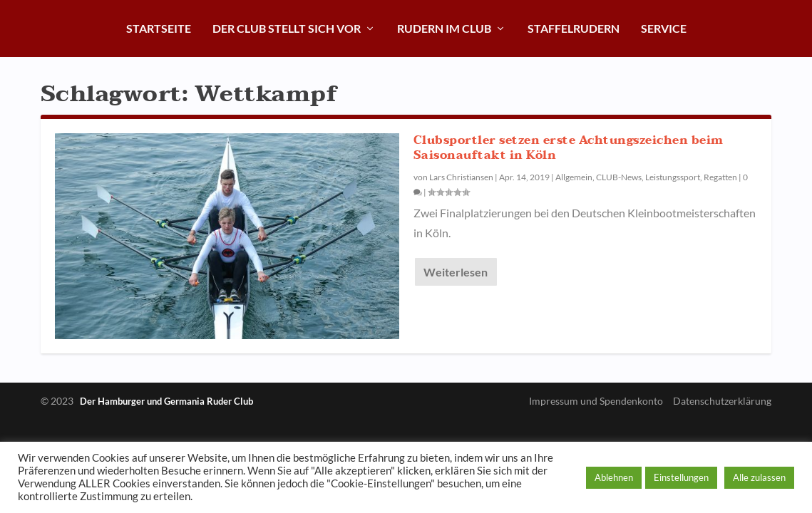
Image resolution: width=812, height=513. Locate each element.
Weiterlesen (456, 272)
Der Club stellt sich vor (287, 28)
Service (664, 28)
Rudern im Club (444, 28)
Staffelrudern (574, 28)
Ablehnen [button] (614, 477)
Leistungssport (673, 177)
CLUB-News (619, 177)
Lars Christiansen (461, 177)
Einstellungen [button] (681, 477)
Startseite (159, 28)
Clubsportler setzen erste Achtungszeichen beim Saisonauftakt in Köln (569, 148)
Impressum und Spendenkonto (596, 401)
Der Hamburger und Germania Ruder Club (166, 401)
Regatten (720, 177)
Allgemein (574, 177)
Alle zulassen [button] (759, 477)
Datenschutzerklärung (722, 401)
